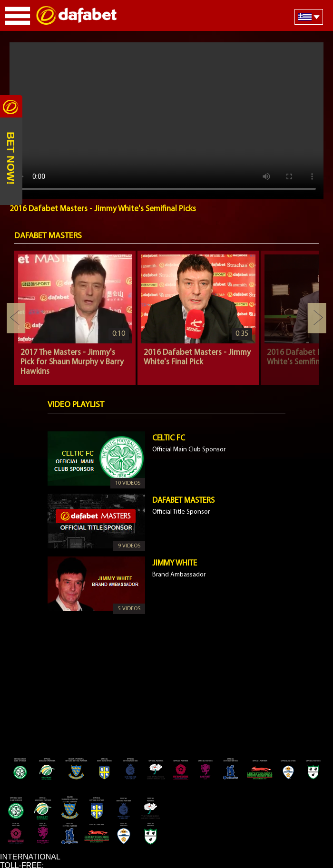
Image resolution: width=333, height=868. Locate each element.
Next (317, 318)
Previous (16, 318)
